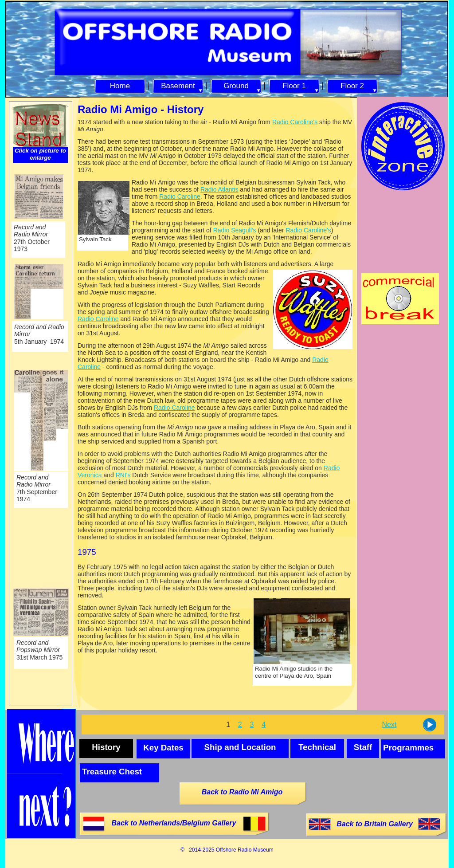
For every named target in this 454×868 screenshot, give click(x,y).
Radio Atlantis (219, 189)
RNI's (123, 475)
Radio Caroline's (295, 122)
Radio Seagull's (235, 230)
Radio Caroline (180, 196)
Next (389, 725)
